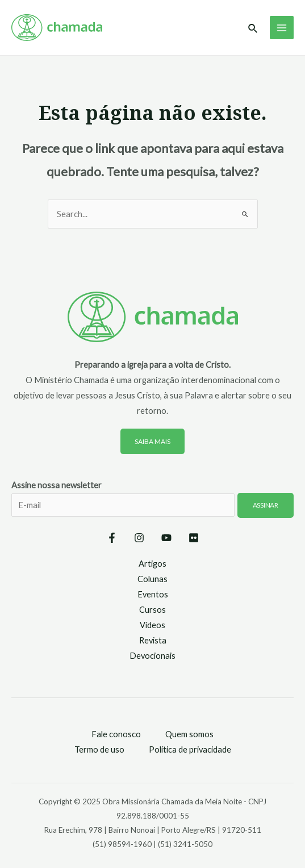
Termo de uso (99, 749)
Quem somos (189, 734)
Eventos (153, 594)
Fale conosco (116, 734)
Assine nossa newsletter (152, 506)
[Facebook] (112, 538)
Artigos (152, 564)
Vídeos (152, 625)
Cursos (152, 610)
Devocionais (152, 656)
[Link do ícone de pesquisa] (253, 29)
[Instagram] (139, 538)
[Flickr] (194, 538)
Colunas (152, 579)
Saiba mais (152, 441)
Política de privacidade (190, 749)
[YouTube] (166, 538)
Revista (153, 640)
